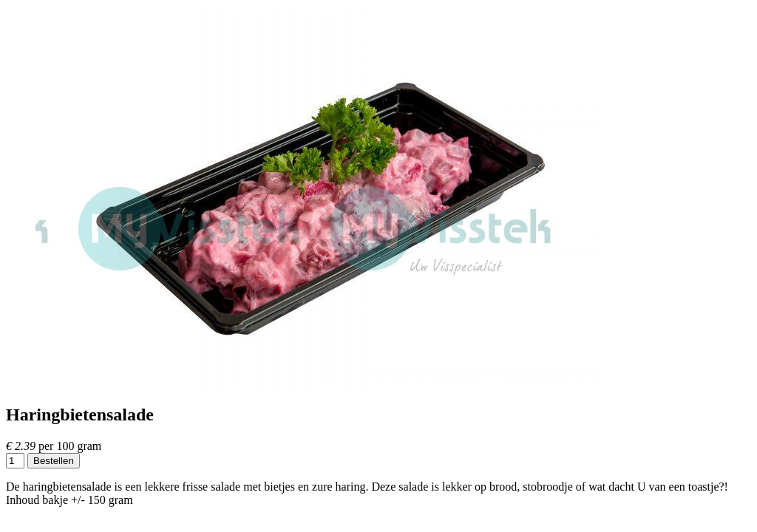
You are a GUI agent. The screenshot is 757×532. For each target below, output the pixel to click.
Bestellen (54, 461)
